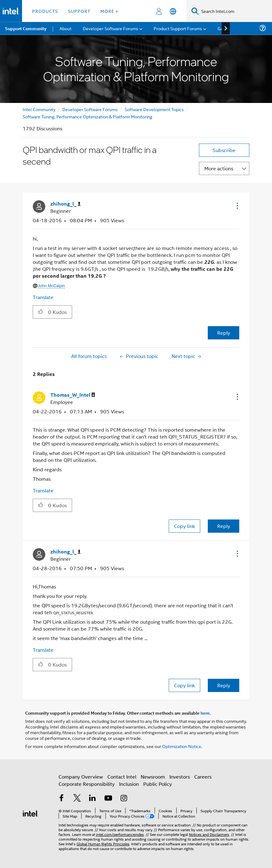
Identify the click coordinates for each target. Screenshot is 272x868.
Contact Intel (122, 777)
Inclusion (129, 784)
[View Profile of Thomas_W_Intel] (73, 395)
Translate (43, 297)
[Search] (195, 11)
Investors (180, 777)
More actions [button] (219, 168)
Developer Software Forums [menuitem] (110, 28)
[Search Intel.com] (235, 11)
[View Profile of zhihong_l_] (65, 204)
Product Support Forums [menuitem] (178, 28)
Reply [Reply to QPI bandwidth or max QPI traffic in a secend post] (224, 333)
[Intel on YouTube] (108, 799)
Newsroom (153, 777)
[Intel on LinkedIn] (93, 799)
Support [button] (79, 11)
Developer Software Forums (90, 109)
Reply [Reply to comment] (224, 526)
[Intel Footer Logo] (31, 813)
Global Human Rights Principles (103, 844)
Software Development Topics (154, 109)
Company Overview (81, 777)
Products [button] (45, 11)
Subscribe (224, 150)
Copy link (184, 526)
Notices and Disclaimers (209, 834)
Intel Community (39, 109)
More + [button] (109, 11)
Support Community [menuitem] (26, 28)
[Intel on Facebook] (61, 799)
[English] (173, 11)
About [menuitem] (65, 28)
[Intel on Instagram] (124, 799)
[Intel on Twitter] (77, 799)
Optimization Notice (182, 746)
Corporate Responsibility (87, 784)
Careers (203, 777)
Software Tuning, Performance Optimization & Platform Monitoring (88, 116)
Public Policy (158, 784)
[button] (237, 206)
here (205, 713)
